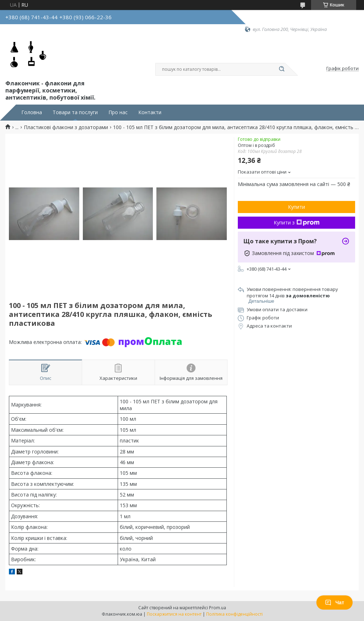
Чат (334, 603)
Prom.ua (218, 608)
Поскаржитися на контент (174, 614)
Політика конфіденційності (234, 614)
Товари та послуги (75, 112)
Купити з (297, 222)
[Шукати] (282, 69)
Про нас (118, 112)
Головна (32, 112)
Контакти (150, 112)
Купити (296, 207)
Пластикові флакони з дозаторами (66, 127)
